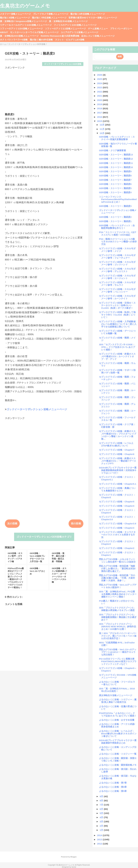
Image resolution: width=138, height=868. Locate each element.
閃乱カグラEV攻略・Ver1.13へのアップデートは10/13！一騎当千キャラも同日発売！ (118, 652)
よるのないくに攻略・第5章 (113, 791)
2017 (100, 113)
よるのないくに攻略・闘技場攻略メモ (118, 765)
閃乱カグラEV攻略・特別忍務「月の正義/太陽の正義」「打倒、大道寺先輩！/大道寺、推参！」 (117, 578)
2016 (100, 117)
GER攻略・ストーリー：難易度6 (115, 184)
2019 (100, 104)
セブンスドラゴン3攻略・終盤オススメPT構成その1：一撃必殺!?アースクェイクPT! (118, 461)
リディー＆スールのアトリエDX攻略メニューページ (26, 25)
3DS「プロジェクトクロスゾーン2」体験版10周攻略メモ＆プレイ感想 (117, 609)
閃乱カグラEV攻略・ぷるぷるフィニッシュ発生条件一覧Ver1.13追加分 (117, 560)
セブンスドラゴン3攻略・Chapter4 (117, 506)
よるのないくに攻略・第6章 (113, 787)
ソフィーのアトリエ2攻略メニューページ (65, 29)
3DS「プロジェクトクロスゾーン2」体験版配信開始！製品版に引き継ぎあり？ (118, 617)
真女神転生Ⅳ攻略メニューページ (116, 695)
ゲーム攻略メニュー (98, 29)
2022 (100, 92)
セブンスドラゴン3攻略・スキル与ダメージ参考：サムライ (117, 284)
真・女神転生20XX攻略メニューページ (19, 36)
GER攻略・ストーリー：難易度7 (115, 180)
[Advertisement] (44, 90)
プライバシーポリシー (121, 29)
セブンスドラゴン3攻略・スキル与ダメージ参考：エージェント (117, 277)
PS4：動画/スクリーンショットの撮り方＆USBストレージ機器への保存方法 (118, 242)
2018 (100, 108)
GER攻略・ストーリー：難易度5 (115, 188)
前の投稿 (76, 524)
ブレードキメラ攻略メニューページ (51, 14)
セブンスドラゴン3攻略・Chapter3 (117, 528)
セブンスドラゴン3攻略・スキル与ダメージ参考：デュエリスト (117, 270)
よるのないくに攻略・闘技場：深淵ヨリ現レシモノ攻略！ (118, 759)
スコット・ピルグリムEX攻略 (70, 40)
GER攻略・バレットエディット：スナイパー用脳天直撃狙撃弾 (117, 138)
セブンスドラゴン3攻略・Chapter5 (117, 502)
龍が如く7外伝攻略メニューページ (49, 18)
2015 (100, 121)
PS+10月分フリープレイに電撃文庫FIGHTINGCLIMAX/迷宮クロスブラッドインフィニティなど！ (118, 661)
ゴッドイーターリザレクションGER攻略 (63, 64)
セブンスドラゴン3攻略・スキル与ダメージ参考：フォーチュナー (117, 256)
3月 (102, 822)
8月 (102, 801)
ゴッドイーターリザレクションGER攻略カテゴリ (44, 537)
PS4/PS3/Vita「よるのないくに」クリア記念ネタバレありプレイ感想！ (118, 714)
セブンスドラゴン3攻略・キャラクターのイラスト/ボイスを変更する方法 (117, 535)
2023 (100, 87)
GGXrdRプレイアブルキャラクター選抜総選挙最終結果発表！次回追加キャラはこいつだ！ (118, 470)
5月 (102, 813)
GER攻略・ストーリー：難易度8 (115, 176)
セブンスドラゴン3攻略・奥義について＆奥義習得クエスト (117, 489)
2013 (100, 839)
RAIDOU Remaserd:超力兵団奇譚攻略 (60, 36)
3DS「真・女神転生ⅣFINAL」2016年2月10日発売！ (117, 690)
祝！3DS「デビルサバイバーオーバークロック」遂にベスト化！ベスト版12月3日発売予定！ (118, 636)
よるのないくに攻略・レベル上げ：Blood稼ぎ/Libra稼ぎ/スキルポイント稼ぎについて (118, 734)
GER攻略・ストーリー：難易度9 (115, 171)
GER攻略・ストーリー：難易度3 (115, 206)
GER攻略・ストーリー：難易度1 (115, 221)
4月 (102, 817)
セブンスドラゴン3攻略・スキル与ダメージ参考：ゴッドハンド (117, 263)
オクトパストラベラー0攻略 (14, 40)
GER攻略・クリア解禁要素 (112, 150)
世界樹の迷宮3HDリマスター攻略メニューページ (93, 18)
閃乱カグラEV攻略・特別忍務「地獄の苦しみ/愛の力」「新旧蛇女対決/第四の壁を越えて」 (117, 569)
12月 (102, 125)
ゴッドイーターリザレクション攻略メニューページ (37, 409)
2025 (100, 79)
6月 (102, 809)
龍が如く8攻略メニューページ (15, 18)
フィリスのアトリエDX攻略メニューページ (75, 25)
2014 (100, 835)
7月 (102, 805)
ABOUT (4, 32)
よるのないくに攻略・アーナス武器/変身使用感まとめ (117, 725)
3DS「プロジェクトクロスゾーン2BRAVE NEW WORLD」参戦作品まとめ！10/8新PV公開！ (118, 626)
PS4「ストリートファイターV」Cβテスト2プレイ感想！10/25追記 (118, 233)
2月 (102, 826)
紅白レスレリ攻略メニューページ (98, 36)
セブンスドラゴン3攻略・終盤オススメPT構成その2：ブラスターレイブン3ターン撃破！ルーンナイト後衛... (118, 435)
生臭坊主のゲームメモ (25, 6)
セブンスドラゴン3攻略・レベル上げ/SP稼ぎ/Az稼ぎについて (116, 444)
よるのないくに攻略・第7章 (113, 783)
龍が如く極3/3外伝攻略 (41, 40)
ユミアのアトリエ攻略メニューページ (80, 32)
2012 (100, 844)
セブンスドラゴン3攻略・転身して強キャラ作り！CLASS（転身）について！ (117, 315)
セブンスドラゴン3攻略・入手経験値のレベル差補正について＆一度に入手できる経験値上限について (118, 324)
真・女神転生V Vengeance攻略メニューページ (23, 21)
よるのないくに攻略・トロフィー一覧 (118, 754)
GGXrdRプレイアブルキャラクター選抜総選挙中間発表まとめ (118, 742)
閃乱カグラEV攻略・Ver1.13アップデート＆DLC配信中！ (118, 586)
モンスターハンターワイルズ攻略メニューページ (34, 32)
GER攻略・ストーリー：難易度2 (115, 217)
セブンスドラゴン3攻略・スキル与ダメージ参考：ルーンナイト (117, 297)
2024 (100, 83)
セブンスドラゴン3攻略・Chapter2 (117, 548)
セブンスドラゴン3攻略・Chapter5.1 (118, 484)
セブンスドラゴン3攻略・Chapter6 (117, 454)
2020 (100, 100)
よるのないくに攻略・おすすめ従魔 (117, 720)
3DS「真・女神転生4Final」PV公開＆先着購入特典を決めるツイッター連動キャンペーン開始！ (118, 594)
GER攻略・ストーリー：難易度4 (115, 192)
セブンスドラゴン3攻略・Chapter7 (117, 450)
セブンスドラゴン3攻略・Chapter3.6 (118, 524)
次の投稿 (12, 524)
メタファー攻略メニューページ (15, 14)
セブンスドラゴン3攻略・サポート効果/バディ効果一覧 (117, 371)
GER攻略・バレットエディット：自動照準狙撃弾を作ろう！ (117, 227)
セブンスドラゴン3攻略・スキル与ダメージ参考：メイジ (117, 250)
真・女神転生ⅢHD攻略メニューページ (68, 21)
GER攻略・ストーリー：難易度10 (116, 167)
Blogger (73, 857)
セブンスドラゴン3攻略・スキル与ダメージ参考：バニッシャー (117, 290)
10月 (102, 133)
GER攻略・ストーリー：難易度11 (116, 163)
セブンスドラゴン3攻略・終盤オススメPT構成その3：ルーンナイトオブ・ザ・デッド (117, 356)
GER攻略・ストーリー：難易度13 (116, 155)
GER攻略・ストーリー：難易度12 (116, 159)
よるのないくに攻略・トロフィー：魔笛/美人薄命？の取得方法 (118, 701)
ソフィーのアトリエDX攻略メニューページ (21, 29)
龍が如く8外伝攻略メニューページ (88, 14)
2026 (100, 75)
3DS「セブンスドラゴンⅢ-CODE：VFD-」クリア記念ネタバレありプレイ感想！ (117, 347)
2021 (100, 96)
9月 (102, 796)
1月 (102, 830)
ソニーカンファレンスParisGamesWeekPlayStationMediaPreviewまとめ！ (118, 199)
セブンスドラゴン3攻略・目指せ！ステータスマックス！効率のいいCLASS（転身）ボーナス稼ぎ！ (117, 305)
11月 (102, 129)
